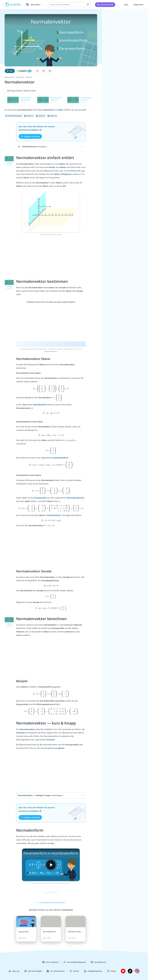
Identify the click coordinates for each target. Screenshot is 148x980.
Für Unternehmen (56, 971)
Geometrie (20, 77)
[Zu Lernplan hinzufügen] (37, 71)
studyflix (15, 5)
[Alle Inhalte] (34, 5)
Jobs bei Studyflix (33, 971)
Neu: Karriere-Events (105, 5)
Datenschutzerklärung (51, 351)
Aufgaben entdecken (30, 136)
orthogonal (65, 174)
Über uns (14, 971)
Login (124, 5)
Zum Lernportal (50, 962)
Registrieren (139, 5)
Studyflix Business (93, 971)
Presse (112, 971)
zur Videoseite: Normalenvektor (51, 902)
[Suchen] (88, 5)
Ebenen (29, 77)
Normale (51, 740)
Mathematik (9, 77)
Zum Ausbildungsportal (75, 962)
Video (61, 110)
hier (52, 843)
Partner (74, 971)
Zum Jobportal (98, 962)
